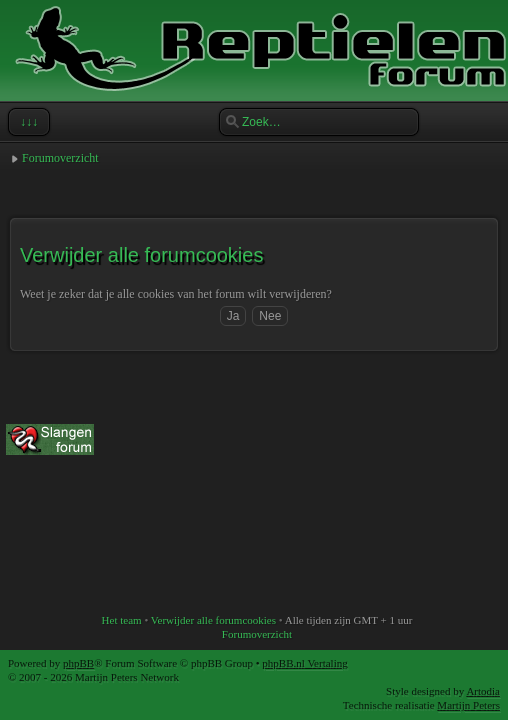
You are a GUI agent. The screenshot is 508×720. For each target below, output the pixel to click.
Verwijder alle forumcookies (213, 620)
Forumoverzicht (60, 158)
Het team (122, 620)
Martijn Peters (468, 705)
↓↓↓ (27, 122)
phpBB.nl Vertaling (304, 663)
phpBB (78, 663)
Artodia (483, 691)
